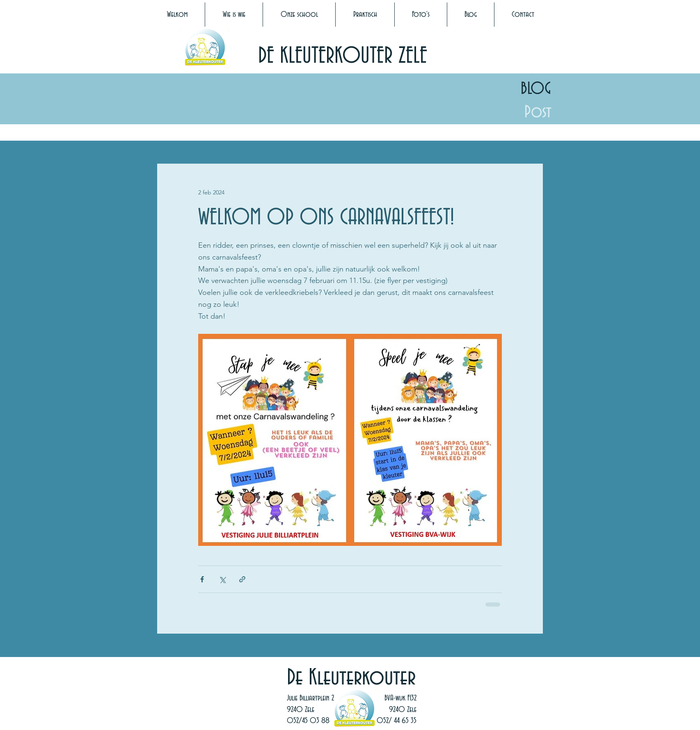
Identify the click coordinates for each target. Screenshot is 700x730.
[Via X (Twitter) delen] (222, 579)
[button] (234, 15)
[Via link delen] (242, 579)
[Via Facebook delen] (202, 579)
